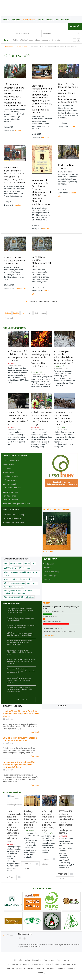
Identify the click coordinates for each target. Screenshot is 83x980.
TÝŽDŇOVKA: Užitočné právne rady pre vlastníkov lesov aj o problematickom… (20, 624)
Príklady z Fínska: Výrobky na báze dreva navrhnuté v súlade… (21, 609)
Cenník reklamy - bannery (13, 508)
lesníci (27, 553)
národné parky (32, 573)
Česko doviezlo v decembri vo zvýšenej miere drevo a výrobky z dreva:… (64, 408)
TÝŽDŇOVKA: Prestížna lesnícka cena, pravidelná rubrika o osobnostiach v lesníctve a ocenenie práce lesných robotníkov (14, 94)
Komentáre (40, 958)
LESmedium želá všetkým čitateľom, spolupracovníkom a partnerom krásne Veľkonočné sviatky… (20, 679)
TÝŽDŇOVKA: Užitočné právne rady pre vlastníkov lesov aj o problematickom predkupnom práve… (66, 811)
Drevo (6, 553)
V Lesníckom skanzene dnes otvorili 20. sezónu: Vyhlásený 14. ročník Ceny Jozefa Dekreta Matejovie (14, 170)
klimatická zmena (16, 553)
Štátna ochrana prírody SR (13, 586)
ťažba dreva (30, 586)
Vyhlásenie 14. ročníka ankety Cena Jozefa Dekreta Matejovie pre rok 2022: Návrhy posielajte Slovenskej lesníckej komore (41, 186)
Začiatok (8, 303)
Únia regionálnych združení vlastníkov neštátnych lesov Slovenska (18, 581)
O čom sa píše (29, 20)
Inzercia (50, 20)
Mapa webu (51, 958)
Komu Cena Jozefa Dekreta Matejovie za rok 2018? (14, 252)
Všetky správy (24, 950)
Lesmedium (23, 8)
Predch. (16, 303)
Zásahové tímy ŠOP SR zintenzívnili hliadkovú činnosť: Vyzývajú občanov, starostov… (19, 670)
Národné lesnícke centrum (14, 573)
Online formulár (11, 469)
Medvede (27, 557)
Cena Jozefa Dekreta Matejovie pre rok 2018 (41, 252)
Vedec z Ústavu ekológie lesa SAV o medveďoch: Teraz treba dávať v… (18, 408)
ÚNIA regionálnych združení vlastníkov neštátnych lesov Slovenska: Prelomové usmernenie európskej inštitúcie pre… (14, 816)
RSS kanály (29, 958)
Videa (59, 950)
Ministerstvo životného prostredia (17, 569)
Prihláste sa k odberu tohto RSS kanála (43, 291)
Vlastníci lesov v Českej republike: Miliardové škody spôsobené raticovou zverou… (20, 642)
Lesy (34, 553)
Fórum (41, 20)
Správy (6, 20)
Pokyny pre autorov (10, 489)
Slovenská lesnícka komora (13, 576)
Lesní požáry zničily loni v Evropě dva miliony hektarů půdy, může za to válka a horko (21, 703)
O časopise (7, 458)
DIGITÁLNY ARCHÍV (11, 450)
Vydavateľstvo (8, 454)
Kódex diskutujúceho (14, 958)
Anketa (47, 592)
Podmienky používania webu (65, 954)
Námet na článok (9, 485)
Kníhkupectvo (63, 20)
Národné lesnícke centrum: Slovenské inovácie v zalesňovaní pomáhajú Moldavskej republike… (19, 632)
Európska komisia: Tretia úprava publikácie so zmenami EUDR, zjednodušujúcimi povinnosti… (21, 651)
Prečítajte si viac (10, 868)
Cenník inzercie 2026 (13, 477)
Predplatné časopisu (11, 466)
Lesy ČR (18, 557)
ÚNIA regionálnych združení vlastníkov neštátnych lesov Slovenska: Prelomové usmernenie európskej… (20, 600)
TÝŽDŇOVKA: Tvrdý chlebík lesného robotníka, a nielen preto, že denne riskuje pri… (41, 408)
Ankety (66, 950)
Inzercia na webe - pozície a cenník (16, 493)
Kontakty (42, 962)
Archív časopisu (9, 462)
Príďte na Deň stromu (65, 163)
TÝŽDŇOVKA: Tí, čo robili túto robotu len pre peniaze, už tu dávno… (18, 345)
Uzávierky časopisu (10, 481)
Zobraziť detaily (48, 625)
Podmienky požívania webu (13, 512)
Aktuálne (16, 20)
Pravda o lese (49, 950)
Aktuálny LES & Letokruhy (56, 499)
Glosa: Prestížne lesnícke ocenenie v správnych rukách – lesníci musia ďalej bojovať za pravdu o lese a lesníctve (68, 91)
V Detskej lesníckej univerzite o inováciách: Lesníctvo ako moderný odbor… (21, 616)
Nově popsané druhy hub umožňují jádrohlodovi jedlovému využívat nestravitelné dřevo (19, 754)
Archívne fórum (72, 958)
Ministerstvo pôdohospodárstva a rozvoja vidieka (21, 563)
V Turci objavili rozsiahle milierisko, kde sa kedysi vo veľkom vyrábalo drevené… (65, 347)
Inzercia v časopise (10, 474)
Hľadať (61, 958)
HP (15, 950)
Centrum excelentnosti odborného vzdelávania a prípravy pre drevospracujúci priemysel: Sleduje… (21, 660)
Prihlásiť (75, 26)
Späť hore (9, 925)
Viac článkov (21, 689)
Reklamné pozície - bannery (13, 504)
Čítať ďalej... (35, 722)
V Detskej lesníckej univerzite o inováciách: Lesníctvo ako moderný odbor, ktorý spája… (49, 810)
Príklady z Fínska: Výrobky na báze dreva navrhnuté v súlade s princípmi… (31, 809)
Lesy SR (8, 557)
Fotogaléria (37, 950)
